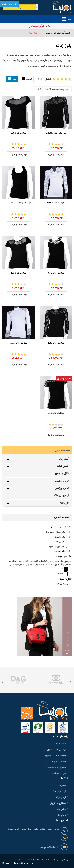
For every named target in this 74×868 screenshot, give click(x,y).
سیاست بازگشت (58, 774)
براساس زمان (62, 542)
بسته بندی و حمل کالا (55, 762)
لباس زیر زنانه (61, 496)
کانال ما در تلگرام (10, 4)
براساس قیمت (61, 551)
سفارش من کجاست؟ (56, 768)
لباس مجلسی (61, 481)
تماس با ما (61, 809)
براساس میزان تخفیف (58, 547)
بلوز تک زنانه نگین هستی (19, 203)
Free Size (63, 584)
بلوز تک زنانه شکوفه (56, 203)
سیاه (63, 569)
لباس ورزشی (62, 488)
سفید (63, 574)
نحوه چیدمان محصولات (58, 89)
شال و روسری (61, 474)
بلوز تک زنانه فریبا (56, 413)
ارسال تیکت (60, 797)
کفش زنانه (63, 466)
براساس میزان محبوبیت (57, 532)
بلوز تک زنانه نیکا (18, 273)
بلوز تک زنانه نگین (19, 343)
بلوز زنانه (64, 503)
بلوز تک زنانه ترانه (56, 273)
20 (38, 89)
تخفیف (62, 786)
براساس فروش (61, 537)
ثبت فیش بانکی (58, 792)
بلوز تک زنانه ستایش (56, 133)
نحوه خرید (61, 744)
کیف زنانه (64, 459)
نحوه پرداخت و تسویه (55, 756)
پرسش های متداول (56, 750)
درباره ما (62, 815)
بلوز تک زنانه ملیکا (56, 343)
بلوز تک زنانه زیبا (19, 133)
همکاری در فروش (58, 803)
